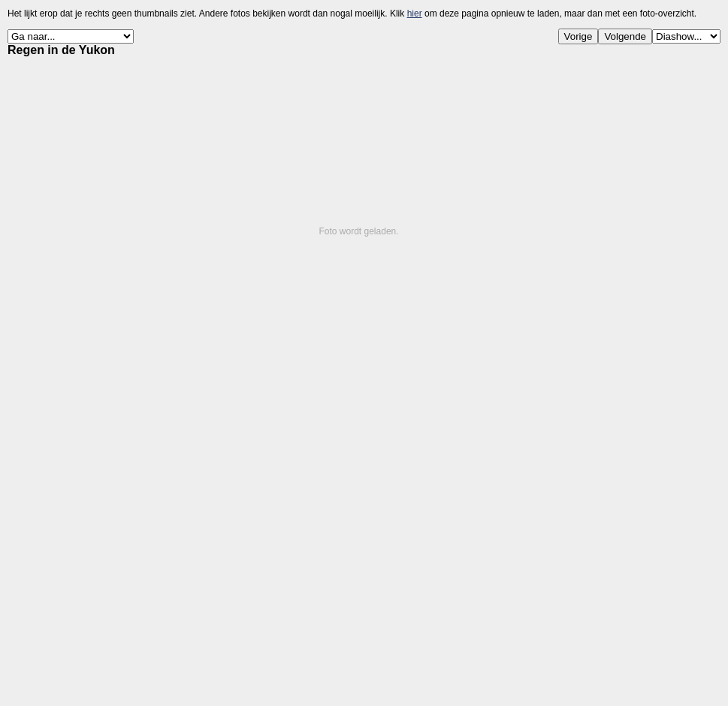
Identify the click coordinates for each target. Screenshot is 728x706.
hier (415, 14)
